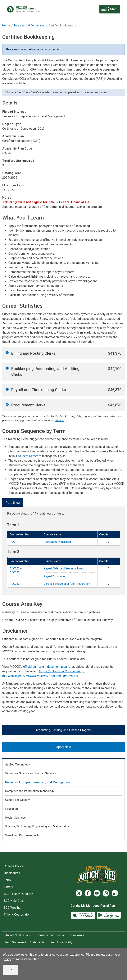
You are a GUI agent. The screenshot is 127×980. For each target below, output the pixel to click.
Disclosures (12, 873)
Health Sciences (15, 818)
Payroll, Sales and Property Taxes (64, 568)
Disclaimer (78, 935)
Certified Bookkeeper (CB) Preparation (67, 584)
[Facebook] (88, 893)
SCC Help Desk (14, 901)
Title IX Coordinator (17, 915)
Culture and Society (17, 800)
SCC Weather (13, 908)
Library (8, 887)
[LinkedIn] (115, 893)
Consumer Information (51, 935)
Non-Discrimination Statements (25, 943)
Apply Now (64, 747)
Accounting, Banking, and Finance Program (64, 730)
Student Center (28, 456)
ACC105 (15, 568)
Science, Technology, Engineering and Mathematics (37, 826)
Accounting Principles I (57, 542)
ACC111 (15, 542)
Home (6, 26)
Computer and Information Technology (30, 791)
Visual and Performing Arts (22, 835)
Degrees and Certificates (29, 26)
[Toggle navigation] (110, 9)
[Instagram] (106, 893)
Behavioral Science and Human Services (31, 773)
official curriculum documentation (45, 667)
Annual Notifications (18, 935)
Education (11, 809)
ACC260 (15, 584)
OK (10, 970)
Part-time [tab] (13, 503)
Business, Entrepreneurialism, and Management (38, 782)
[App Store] (83, 915)
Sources (60, 420)
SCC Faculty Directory (18, 894)
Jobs (7, 880)
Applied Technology (17, 765)
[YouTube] (97, 893)
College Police (14, 866)
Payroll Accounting (55, 576)
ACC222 (15, 572)
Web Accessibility (61, 943)
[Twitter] (79, 893)
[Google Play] (109, 915)
